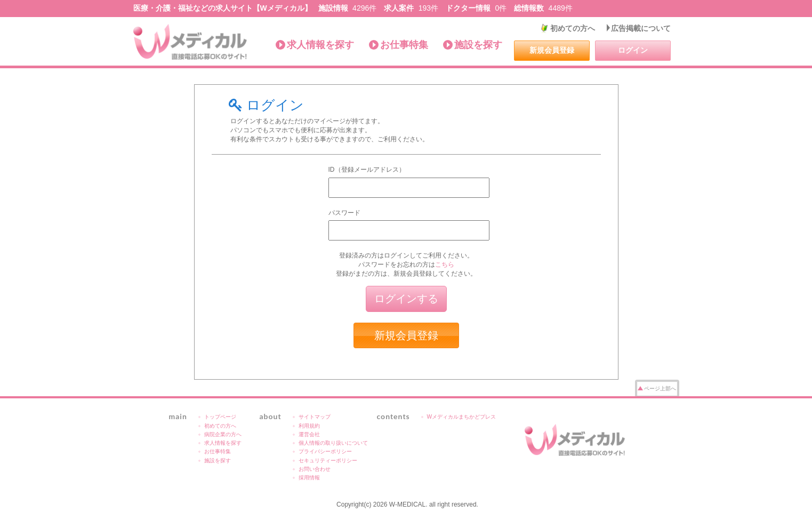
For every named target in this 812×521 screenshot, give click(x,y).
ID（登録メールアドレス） (367, 170)
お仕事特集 (404, 45)
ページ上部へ (660, 388)
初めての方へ (573, 28)
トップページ (220, 417)
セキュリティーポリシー (328, 460)
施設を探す (478, 45)
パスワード (344, 213)
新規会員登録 (552, 50)
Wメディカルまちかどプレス (462, 417)
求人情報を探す (320, 45)
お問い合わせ (315, 469)
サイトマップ (315, 417)
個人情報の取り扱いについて (333, 443)
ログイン (633, 50)
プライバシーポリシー (325, 451)
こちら (445, 264)
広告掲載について (641, 28)
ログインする (406, 299)
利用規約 (309, 426)
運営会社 (309, 434)
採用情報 (309, 478)
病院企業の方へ (223, 434)
